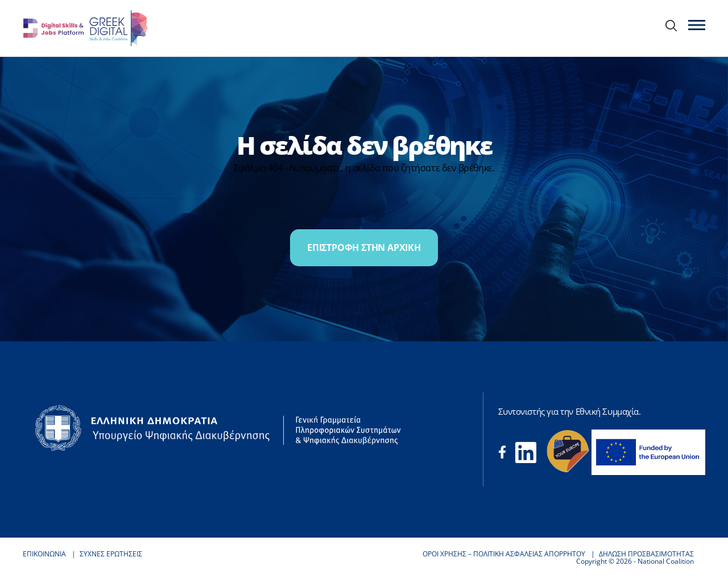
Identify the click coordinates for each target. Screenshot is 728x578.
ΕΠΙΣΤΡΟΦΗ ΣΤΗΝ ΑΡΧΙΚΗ (364, 247)
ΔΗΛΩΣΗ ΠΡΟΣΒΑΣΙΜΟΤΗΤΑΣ (646, 554)
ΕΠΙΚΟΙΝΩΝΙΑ (44, 554)
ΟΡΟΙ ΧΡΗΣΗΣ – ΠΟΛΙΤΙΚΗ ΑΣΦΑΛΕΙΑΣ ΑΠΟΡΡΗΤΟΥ (504, 554)
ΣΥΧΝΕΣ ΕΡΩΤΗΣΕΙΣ (111, 554)
